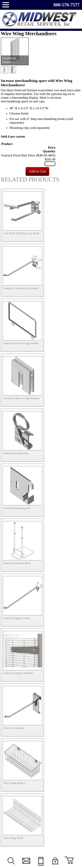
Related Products (30, 179)
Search (11, 866)
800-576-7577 (67, 5)
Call (40, 866)
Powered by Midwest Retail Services (41, 19)
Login (55, 866)
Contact (25, 866)
